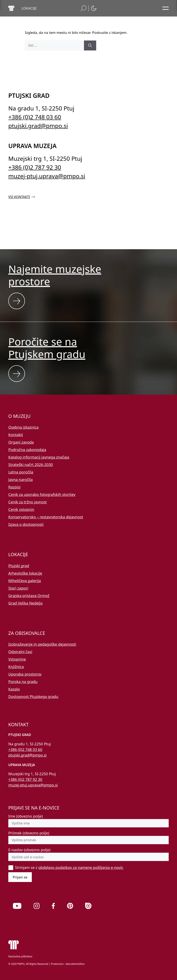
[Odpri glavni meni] (166, 8)
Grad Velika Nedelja (25, 603)
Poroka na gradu (23, 682)
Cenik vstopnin (21, 509)
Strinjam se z (69, 867)
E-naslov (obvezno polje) (29, 850)
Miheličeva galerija (25, 581)
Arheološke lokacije (25, 573)
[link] (17, 906)
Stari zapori (18, 588)
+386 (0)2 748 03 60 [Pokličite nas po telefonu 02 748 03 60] (35, 117)
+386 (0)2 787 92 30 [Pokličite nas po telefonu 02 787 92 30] (35, 167)
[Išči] (90, 45)
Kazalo (14, 689)
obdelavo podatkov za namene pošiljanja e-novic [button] (81, 867)
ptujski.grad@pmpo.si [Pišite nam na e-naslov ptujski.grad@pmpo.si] (38, 126)
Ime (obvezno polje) (26, 816)
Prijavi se (20, 877)
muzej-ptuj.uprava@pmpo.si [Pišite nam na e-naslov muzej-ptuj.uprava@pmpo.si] (47, 176)
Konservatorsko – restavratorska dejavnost (46, 517)
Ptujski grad (19, 566)
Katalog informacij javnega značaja (39, 457)
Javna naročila (20, 480)
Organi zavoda (21, 442)
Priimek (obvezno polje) (29, 833)
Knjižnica (16, 667)
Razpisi (14, 487)
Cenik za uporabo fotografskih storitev (42, 494)
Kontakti (16, 435)
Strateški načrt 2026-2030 (31, 465)
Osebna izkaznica (23, 427)
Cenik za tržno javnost (28, 502)
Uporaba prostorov (25, 674)
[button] (29, 8)
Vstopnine (17, 659)
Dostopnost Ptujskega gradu (33, 697)
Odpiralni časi (20, 652)
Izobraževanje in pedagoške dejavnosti (42, 644)
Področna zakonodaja (27, 450)
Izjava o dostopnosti (26, 524)
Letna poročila (21, 472)
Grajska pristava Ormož (29, 596)
